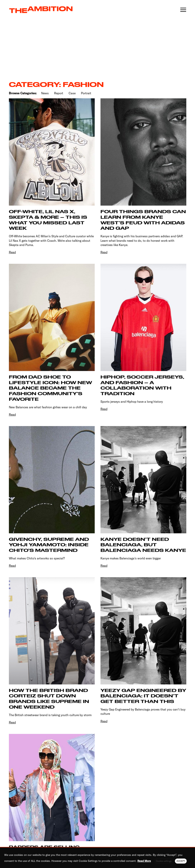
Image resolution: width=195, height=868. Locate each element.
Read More (144, 861)
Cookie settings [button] (164, 861)
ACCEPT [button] (181, 861)
